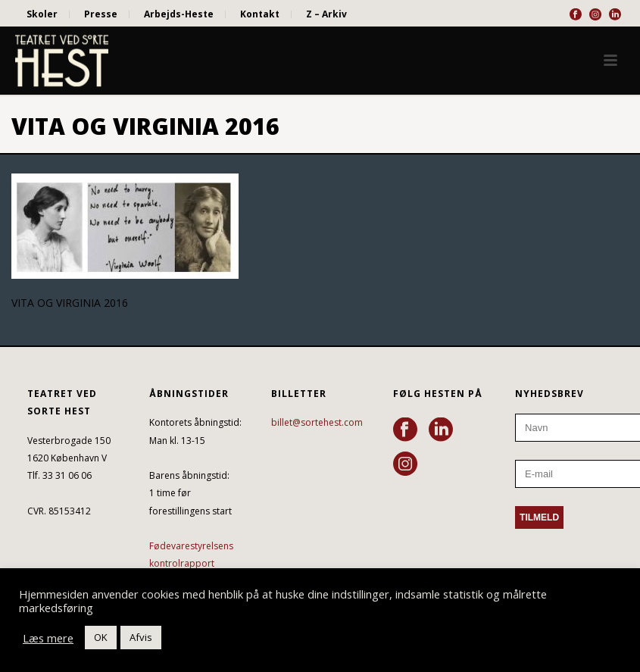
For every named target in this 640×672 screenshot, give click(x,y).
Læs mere (48, 638)
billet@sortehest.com (317, 422)
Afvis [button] (141, 637)
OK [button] (101, 637)
